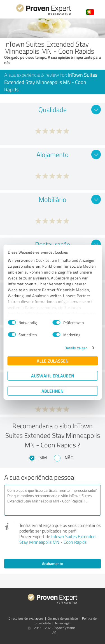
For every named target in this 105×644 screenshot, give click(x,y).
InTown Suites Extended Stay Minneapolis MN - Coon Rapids (57, 539)
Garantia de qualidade (63, 618)
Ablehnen (53, 391)
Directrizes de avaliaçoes (26, 618)
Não (69, 458)
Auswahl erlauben (53, 376)
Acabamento (53, 564)
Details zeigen (76, 348)
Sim (43, 458)
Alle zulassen (53, 361)
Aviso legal (63, 623)
